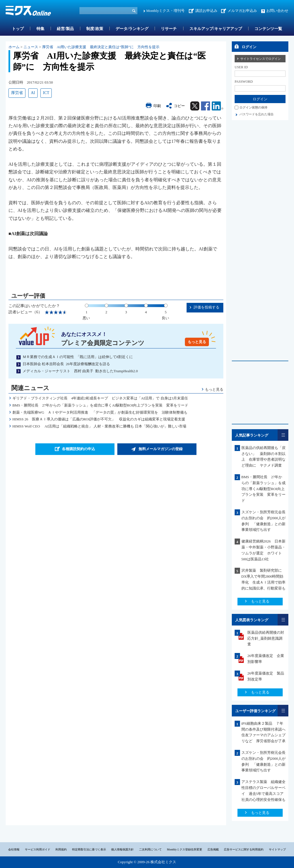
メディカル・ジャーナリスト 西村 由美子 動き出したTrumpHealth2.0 (80, 371)
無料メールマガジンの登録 (161, 449)
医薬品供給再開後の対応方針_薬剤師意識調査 (266, 638)
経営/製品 (65, 29)
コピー (179, 106)
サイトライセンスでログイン (261, 59)
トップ (18, 29)
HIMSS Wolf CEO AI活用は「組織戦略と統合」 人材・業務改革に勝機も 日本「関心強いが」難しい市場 (99, 426)
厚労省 (17, 93)
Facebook (206, 106)
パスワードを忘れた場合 (257, 114)
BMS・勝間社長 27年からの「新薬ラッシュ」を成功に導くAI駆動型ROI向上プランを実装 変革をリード (100, 405)
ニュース (31, 47)
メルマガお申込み (242, 11)
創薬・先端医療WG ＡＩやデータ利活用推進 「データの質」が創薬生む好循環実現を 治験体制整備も (100, 412)
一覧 (283, 435)
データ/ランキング (132, 29)
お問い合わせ (277, 11)
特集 (40, 29)
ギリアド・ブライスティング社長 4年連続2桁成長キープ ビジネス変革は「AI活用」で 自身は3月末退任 (100, 398)
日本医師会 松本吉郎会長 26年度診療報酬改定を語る (66, 364)
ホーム (14, 47)
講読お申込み (206, 11)
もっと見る (197, 342)
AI (33, 93)
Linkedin (218, 106)
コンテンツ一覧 (268, 29)
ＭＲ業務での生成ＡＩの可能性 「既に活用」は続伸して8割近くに (78, 357)
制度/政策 (95, 29)
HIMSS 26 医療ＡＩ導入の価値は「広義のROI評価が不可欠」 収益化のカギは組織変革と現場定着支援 (99, 419)
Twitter (195, 106)
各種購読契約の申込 (78, 449)
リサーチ (169, 29)
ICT (46, 93)
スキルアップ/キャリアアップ (216, 29)
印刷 (157, 106)
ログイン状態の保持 (253, 107)
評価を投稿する (207, 307)
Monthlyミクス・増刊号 (165, 11)
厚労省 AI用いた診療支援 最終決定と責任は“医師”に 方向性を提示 (101, 47)
